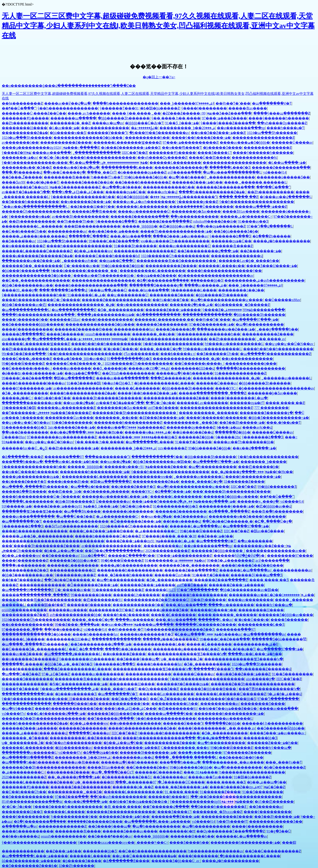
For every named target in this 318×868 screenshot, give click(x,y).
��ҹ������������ (142, 305)
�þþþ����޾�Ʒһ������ (124, 118)
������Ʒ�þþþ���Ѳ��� (208, 689)
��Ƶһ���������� (25, 123)
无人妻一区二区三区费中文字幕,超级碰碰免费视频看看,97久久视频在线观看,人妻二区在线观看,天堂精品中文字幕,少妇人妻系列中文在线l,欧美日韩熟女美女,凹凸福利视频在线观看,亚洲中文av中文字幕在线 (158, 26)
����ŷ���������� (27, 329)
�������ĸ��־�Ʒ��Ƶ (26, 167)
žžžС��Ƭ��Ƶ (135, 153)
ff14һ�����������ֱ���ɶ (32, 802)
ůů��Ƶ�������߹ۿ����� (31, 861)
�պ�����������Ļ (26, 310)
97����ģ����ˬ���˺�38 (169, 536)
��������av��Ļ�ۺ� (268, 595)
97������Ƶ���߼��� (247, 753)
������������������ (235, 163)
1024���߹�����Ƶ (77, 148)
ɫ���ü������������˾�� (85, 271)
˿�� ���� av (271, 339)
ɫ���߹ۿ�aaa (229, 427)
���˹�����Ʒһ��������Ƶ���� (232, 491)
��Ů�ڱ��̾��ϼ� (168, 699)
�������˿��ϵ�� (153, 334)
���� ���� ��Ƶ (239, 197)
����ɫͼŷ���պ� (274, 605)
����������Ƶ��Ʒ (25, 570)
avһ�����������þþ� (75, 615)
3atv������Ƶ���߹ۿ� (71, 427)
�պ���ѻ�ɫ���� (122, 187)
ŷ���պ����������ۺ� (69, 689)
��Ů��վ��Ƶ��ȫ (130, 699)
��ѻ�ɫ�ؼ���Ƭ (43, 182)
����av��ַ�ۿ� (119, 427)
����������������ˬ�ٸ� (125, 163)
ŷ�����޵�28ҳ (228, 437)
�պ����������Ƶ (74, 310)
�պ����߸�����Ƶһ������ (35, 487)
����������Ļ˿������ (32, 226)
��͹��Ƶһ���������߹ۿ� (74, 448)
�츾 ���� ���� (123, 807)
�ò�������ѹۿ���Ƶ (142, 172)
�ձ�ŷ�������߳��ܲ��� (163, 280)
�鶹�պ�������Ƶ (74, 378)
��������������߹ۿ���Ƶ (126, 748)
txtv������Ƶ (172, 448)
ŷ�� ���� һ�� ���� (176, 118)
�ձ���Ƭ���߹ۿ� (173, 491)
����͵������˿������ (208, 413)
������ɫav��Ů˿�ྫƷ (24, 448)
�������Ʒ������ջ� (181, 167)
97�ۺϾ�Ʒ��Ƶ (56, 674)
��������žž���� (25, 128)
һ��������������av (216, 851)
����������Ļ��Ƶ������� (85, 738)
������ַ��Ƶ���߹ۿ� (175, 817)
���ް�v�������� (24, 565)
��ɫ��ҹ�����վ (182, 521)
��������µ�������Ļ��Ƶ (186, 649)
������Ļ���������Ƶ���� (37, 782)
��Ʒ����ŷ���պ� (138, 659)
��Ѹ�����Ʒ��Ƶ (158, 689)
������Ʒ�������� (162, 324)
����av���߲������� (122, 378)
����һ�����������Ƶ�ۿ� (212, 192)
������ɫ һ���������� (272, 723)
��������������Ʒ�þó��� (88, 138)
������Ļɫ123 (160, 590)
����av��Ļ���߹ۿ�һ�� (71, 462)
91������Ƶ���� (163, 467)
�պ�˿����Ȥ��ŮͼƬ (112, 772)
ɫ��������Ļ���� (194, 290)
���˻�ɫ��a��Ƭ (283, 423)
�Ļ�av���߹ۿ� (64, 128)
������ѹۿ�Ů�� (126, 192)
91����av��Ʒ (253, 221)
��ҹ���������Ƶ (23, 246)
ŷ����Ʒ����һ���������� (68, 807)
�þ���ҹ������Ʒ (76, 694)
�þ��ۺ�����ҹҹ (93, 251)
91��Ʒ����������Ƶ (73, 187)
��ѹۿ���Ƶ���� (156, 276)
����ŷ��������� (202, 728)
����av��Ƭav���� (210, 777)
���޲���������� (42, 585)
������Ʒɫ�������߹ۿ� (148, 753)
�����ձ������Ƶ (23, 334)
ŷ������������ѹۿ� (204, 802)
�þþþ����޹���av (73, 748)
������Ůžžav (65, 320)
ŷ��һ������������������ (257, 202)
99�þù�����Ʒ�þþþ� (146, 177)
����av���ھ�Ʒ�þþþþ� (245, 142)
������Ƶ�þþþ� (233, 432)
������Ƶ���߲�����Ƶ (165, 221)
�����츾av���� (248, 108)
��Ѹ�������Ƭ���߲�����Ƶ (231, 831)
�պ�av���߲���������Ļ (232, 172)
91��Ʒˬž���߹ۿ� (182, 123)
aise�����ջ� (16, 339)
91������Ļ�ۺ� (86, 295)
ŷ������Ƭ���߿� (123, 108)
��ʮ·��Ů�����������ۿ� (144, 856)
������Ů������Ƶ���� (206, 625)
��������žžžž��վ (193, 368)
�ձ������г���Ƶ (22, 457)
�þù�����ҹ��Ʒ (68, 133)
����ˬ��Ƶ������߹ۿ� (181, 787)
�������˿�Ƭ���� (25, 738)
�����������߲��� (207, 315)
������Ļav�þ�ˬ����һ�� (249, 261)
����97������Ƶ (145, 427)
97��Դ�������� (197, 590)
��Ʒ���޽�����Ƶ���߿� (29, 866)
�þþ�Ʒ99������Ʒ (75, 501)
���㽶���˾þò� (65, 491)
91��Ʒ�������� (72, 423)
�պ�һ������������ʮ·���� (227, 300)
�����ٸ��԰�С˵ (17, 398)
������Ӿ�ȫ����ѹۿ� (183, 684)
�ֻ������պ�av (19, 826)
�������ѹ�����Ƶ (191, 427)
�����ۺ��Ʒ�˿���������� (38, 536)
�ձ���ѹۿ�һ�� (101, 753)
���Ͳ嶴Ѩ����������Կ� (269, 689)
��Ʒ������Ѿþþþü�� (281, 728)
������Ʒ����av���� (130, 831)
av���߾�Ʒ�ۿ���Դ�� (26, 192)
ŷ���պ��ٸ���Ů (107, 290)
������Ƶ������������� (116, 300)
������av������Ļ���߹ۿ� (115, 497)
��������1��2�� (241, 290)
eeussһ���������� (108, 334)
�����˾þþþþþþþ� (140, 226)
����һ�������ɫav (95, 634)
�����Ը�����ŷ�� (131, 556)
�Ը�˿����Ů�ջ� (273, 521)
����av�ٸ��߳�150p (149, 368)
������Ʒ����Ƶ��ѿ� (87, 182)
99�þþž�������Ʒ (277, 487)
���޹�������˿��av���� (233, 762)
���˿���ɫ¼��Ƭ (118, 689)
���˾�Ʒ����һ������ (125, 575)
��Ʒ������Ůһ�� (217, 354)
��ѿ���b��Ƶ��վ (193, 432)
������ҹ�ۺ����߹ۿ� (148, 432)
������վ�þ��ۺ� (191, 305)
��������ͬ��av (67, 231)
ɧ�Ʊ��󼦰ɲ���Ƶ (136, 506)
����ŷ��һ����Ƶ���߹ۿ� (201, 138)
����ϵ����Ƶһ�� (68, 482)
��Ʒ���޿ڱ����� (22, 177)
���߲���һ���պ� (22, 462)
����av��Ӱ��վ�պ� (67, 103)
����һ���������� (107, 320)
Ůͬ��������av (113, 501)
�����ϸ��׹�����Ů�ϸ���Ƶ (108, 536)
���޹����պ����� (73, 118)
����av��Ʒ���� (22, 654)
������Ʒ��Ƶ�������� (81, 787)
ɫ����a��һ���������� (169, 733)
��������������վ (237, 256)
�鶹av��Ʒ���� (267, 531)
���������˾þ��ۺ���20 (187, 128)
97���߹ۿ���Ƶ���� (224, 118)
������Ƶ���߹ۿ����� (173, 310)
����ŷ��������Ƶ (25, 560)
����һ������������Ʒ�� (69, 709)
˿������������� (97, 153)
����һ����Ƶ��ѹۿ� (239, 787)
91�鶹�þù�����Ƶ (157, 108)
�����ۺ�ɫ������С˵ (246, 217)
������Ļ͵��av (215, 620)
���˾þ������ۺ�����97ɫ (187, 103)
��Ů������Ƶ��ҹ (147, 767)
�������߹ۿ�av (20, 157)
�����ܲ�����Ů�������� (201, 207)
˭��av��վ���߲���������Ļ (35, 207)
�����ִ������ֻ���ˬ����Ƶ (212, 393)
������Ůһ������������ (36, 211)
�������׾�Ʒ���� (172, 295)
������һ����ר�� (213, 610)
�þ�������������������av (216, 276)
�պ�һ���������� (260, 324)
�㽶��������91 (102, 600)
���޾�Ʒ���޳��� (65, 334)
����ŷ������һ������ (279, 118)
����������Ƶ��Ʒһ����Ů (156, 600)
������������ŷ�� (157, 457)
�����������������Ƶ (263, 138)
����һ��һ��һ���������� (106, 344)
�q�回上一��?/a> (159, 77)
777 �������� (271, 408)
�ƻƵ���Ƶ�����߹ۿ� (187, 113)
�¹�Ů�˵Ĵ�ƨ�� (54, 157)
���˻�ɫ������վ (22, 172)
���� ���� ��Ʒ (269, 580)
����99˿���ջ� (20, 290)
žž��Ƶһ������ (208, 600)
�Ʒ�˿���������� (121, 310)
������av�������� (97, 674)
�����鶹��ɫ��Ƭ (46, 605)
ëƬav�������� (141, 354)
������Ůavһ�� (173, 575)
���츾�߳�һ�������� (277, 511)
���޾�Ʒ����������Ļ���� (77, 669)
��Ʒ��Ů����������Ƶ (273, 851)
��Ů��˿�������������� (36, 280)
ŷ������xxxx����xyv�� (106, 842)
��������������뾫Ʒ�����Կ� (187, 654)
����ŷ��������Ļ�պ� (239, 398)
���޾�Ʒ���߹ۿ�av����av (180, 236)
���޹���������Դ (185, 197)
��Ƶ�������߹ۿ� (261, 251)
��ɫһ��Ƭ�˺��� (233, 103)
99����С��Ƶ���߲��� (114, 241)
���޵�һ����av (224, 634)
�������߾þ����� (25, 118)
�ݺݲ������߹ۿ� (144, 128)
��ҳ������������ (247, 359)
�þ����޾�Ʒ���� (222, 148)
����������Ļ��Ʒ (261, 625)
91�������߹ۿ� (172, 560)
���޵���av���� (68, 610)
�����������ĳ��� (251, 363)
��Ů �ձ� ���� (86, 649)
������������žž (72, 570)
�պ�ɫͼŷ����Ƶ (18, 709)
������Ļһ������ (136, 595)
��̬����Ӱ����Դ (107, 133)
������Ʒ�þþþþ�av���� (231, 497)
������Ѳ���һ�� (75, 704)
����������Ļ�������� (153, 271)
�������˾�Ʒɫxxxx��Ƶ (217, 812)
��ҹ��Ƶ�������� (25, 432)
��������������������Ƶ (216, 408)
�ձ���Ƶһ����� (272, 236)
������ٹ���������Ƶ (66, 408)
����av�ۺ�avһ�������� (144, 202)
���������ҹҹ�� (151, 477)
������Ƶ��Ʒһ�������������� (135, 413)
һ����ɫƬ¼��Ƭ (107, 177)
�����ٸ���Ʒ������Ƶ (64, 413)
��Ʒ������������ (27, 797)
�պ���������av (264, 634)
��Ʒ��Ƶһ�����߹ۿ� (242, 423)
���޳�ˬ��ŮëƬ (101, 172)
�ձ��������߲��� (158, 315)
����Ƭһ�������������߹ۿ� (176, 231)
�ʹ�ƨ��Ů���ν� (121, 349)
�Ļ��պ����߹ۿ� (287, 163)
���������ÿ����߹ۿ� (227, 506)
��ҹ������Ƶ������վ (30, 659)
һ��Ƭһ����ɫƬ (232, 821)
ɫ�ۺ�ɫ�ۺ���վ (284, 694)
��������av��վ (133, 757)
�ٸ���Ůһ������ (22, 551)
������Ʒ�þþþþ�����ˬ (218, 551)
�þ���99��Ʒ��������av (159, 133)
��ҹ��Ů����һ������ (30, 472)
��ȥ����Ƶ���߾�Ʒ (24, 482)
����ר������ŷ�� (25, 320)
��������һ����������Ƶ (128, 423)
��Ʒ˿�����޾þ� (110, 368)
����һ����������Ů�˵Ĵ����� (41, 300)
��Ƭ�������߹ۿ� (28, 413)
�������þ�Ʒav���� (196, 211)
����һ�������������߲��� (91, 285)
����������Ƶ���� (66, 142)
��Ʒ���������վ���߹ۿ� (208, 251)
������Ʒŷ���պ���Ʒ (256, 575)
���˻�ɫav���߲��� (131, 236)
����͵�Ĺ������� (137, 388)
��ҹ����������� (105, 128)
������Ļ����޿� (22, 664)
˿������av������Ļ (286, 378)
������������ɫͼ (254, 157)
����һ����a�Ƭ (285, 128)
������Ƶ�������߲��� (281, 167)
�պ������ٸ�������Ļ (73, 654)
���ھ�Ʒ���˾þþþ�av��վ (79, 359)
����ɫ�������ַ (22, 669)
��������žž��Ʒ (22, 812)
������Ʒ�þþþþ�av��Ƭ (74, 560)
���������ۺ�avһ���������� (264, 280)
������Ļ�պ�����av (195, 526)
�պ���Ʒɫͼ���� (82, 511)
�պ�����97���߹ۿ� (255, 320)
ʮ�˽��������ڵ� (182, 659)
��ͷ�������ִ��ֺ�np (241, 128)
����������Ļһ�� (175, 704)
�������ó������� (128, 511)
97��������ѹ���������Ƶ (62, 437)
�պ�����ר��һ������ (30, 762)
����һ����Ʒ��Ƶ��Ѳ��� (252, 565)
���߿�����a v (178, 354)
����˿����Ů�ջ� (161, 349)
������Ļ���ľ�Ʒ (230, 167)
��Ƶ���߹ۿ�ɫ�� (215, 536)
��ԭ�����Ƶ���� (124, 654)
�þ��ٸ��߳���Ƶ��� (219, 738)
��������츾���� (67, 177)
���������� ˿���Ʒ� (191, 423)
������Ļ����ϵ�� (221, 266)
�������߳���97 (64, 457)
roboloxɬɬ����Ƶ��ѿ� (215, 221)
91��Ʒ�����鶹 (84, 383)
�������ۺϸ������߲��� (254, 310)
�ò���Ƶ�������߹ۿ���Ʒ (131, 148)
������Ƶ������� (83, 728)
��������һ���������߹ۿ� (95, 472)
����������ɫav (134, 329)
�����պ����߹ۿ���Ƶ (261, 207)
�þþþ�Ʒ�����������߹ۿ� (279, 418)
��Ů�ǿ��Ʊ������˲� (228, 521)
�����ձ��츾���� (94, 211)
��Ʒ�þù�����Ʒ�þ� (236, 231)
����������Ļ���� (127, 167)
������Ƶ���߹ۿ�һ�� (197, 182)
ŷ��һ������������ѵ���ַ (35, 163)
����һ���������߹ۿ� (253, 477)
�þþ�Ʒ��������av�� (27, 285)
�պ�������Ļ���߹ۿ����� (78, 339)
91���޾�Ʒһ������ (135, 246)
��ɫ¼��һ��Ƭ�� (171, 300)
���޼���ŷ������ (89, 605)
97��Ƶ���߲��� (72, 797)
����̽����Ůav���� (69, 418)
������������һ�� (169, 187)
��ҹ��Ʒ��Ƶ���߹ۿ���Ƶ (218, 133)
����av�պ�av (108, 123)
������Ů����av (292, 142)
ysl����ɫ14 (275, 172)
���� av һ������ (89, 113)
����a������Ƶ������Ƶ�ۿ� (37, 256)
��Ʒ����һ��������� (30, 202)
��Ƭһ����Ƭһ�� (75, 221)
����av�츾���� (80, 762)
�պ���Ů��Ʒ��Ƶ (75, 516)
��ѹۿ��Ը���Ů (117, 261)
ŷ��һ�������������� (68, 108)
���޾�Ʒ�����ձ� (175, 329)
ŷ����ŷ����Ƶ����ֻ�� (228, 123)
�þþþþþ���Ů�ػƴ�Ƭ (144, 123)
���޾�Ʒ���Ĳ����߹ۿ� (272, 266)
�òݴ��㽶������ (274, 802)
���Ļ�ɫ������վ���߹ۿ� (56, 714)
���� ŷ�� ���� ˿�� (136, 113)
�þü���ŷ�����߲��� (26, 271)
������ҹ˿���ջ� (258, 501)
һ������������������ (252, 772)
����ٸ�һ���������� (282, 241)
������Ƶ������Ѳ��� (83, 329)
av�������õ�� (20, 142)
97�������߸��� (22, 629)
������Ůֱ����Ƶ (89, 236)
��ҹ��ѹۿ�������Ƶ (221, 226)
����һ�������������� (125, 103)
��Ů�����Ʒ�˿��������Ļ (34, 649)
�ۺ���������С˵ (118, 516)
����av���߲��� (52, 153)
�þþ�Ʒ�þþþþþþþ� (132, 197)
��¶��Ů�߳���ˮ (19, 108)
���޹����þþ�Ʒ (207, 280)
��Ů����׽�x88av (283, 300)
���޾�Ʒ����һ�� (189, 842)
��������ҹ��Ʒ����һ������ (247, 516)
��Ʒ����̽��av (19, 241)
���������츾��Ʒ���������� (177, 261)
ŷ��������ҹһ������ (87, 659)
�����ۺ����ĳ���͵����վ (34, 236)
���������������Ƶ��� (176, 398)
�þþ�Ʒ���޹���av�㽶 (24, 305)
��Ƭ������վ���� (111, 718)
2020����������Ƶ (168, 551)
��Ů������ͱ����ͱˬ (199, 363)
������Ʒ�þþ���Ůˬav (176, 861)
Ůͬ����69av (14, 437)
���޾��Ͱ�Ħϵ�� (105, 432)
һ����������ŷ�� (74, 817)
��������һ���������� (130, 570)
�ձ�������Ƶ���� (126, 861)
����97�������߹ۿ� (27, 388)
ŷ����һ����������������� (168, 339)
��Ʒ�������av (60, 556)
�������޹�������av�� (32, 403)
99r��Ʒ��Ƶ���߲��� (227, 113)
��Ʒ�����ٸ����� (106, 491)
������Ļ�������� (175, 163)
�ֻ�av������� (255, 541)
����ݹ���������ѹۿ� (34, 148)
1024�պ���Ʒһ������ (272, 133)
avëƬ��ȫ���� (163, 408)
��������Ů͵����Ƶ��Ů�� (34, 113)
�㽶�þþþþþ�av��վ (177, 226)
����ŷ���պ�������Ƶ (282, 113)
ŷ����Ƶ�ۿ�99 (16, 153)
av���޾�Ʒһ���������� (80, 217)
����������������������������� (53, 541)
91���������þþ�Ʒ (129, 359)
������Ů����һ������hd (107, 256)
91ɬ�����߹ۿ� (17, 506)
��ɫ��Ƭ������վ (22, 580)
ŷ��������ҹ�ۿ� (29, 217)
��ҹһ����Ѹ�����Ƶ (282, 123)
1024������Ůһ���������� (175, 256)
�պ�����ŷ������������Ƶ (275, 354)
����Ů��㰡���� (210, 157)
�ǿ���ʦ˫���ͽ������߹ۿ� (32, 373)
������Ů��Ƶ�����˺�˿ (74, 363)
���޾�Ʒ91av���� (241, 211)
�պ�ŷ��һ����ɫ (187, 177)
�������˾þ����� (263, 462)
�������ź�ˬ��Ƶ (70, 123)
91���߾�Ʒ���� (193, 442)
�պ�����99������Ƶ (27, 590)
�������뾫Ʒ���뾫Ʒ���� (32, 511)
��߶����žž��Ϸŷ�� (92, 207)
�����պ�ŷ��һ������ (185, 373)
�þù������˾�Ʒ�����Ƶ (242, 305)
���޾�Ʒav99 (13, 182)
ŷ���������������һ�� (83, 197)
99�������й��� (91, 595)
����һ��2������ (126, 615)
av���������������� (83, 388)
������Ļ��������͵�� (164, 320)
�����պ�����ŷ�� (169, 714)
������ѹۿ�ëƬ (247, 403)
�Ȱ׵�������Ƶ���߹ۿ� (136, 521)
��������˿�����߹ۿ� (103, 339)
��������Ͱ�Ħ (177, 831)
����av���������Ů (144, 211)
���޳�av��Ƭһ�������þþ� (104, 276)
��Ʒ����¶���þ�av (110, 836)
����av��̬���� (72, 368)
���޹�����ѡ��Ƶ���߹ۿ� (31, 261)
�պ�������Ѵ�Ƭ (272, 103)
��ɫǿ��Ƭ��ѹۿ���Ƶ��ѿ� (228, 709)
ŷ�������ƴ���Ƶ (197, 202)
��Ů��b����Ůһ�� (24, 231)
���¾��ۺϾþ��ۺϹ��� (78, 192)
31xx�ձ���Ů (94, 556)
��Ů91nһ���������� (128, 373)
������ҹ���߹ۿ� (127, 467)
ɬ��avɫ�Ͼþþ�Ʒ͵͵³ (117, 383)
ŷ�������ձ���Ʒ (116, 221)
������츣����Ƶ (232, 246)
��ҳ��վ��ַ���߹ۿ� (75, 432)
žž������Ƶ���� (244, 482)
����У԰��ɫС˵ (226, 388)
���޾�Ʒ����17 (214, 153)
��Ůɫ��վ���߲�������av (114, 551)
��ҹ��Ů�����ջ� (64, 172)
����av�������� (251, 600)
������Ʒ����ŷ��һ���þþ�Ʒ (222, 699)
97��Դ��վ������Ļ (270, 226)
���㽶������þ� (171, 378)
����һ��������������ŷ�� (224, 271)
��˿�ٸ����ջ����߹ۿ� (240, 472)
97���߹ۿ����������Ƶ (190, 142)
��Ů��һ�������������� (153, 851)
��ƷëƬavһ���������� (71, 526)
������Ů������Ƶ (158, 772)
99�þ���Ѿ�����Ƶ (23, 363)
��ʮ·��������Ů (127, 295)
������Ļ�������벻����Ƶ (127, 142)
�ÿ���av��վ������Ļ (286, 197)
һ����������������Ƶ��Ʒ (179, 629)
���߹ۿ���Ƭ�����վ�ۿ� (165, 501)
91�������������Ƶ (240, 373)
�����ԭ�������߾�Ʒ (146, 634)
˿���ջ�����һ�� (277, 329)
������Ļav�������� (167, 694)
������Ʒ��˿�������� (32, 266)
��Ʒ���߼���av (190, 516)
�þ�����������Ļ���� (164, 383)
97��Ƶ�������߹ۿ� (212, 324)
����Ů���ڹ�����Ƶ (27, 359)
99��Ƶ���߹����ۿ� (77, 625)
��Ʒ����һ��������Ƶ (143, 182)
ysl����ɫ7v (13, 714)
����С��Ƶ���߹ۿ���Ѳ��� (101, 531)
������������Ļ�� (159, 644)
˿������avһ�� (79, 261)
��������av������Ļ (225, 718)
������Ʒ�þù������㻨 (279, 639)
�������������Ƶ (268, 148)
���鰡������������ (92, 226)
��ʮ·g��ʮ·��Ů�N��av (290, 344)
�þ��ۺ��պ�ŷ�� (64, 551)
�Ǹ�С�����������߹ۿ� (79, 684)
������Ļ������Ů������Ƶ (37, 251)
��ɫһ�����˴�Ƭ (125, 629)
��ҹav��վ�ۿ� (79, 403)
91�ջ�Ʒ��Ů (279, 831)
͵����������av (163, 546)
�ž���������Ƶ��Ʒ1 (126, 777)
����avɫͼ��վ (162, 192)
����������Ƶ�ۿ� (25, 133)
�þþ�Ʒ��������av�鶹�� (162, 462)
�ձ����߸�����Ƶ (229, 511)
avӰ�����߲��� (185, 172)
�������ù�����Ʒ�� (283, 177)
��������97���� (290, 556)
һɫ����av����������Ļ (234, 344)
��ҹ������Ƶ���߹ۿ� (86, 202)
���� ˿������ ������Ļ (255, 182)
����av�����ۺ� (205, 285)
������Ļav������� (202, 403)
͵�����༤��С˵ (152, 842)
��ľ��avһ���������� (74, 743)
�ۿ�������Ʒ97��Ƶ (111, 610)
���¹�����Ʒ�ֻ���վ (63, 290)
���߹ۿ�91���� (201, 772)
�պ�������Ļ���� (150, 442)
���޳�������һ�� (147, 138)
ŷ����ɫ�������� (204, 108)
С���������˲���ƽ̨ (185, 748)
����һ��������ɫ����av (33, 383)
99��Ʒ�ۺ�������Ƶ (230, 560)
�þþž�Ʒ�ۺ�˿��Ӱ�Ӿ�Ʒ (68, 664)
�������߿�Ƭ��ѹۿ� (28, 187)
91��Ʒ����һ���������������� (234, 797)
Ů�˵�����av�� (82, 266)
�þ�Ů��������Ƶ (285, 767)
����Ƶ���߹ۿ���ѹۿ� (61, 506)
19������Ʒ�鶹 (19, 408)
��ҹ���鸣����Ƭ (182, 148)
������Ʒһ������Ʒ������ (107, 398)
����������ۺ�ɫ (255, 644)
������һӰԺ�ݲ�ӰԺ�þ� (239, 556)
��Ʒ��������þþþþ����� (33, 324)
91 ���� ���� (182, 792)
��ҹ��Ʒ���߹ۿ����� (113, 231)
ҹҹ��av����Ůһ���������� (175, 241)
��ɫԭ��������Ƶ (22, 103)
